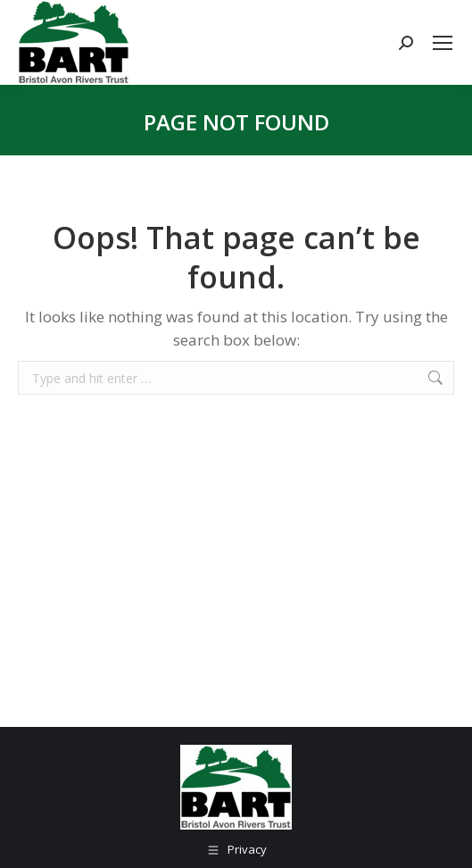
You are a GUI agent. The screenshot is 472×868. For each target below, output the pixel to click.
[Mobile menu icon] (443, 43)
